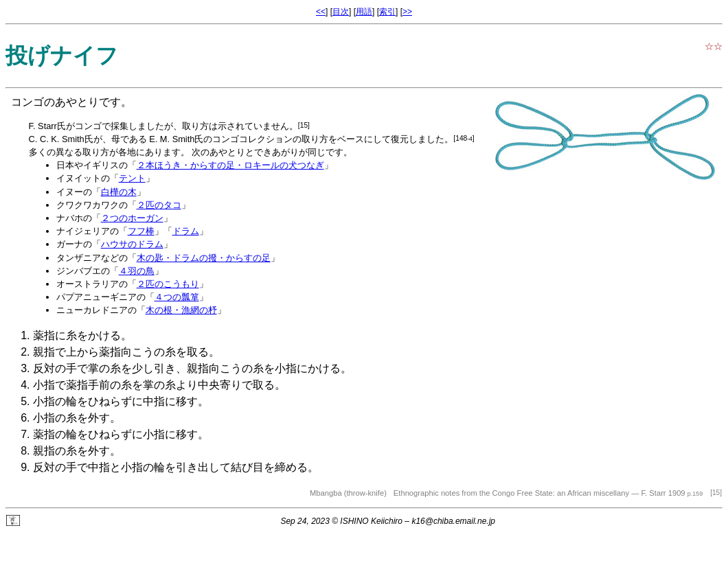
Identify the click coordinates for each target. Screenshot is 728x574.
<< (321, 12)
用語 (364, 12)
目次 (341, 12)
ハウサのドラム (132, 244)
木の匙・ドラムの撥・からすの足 (204, 258)
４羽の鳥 (137, 271)
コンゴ (27, 102)
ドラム (186, 231)
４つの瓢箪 (177, 297)
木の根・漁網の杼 (181, 310)
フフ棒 (141, 231)
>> (407, 12)
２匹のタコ (159, 205)
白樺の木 (119, 192)
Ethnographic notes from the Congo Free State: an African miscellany (511, 493)
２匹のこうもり (168, 284)
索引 (387, 12)
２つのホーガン (132, 218)
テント (132, 178)
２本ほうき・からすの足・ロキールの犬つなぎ (230, 165)
